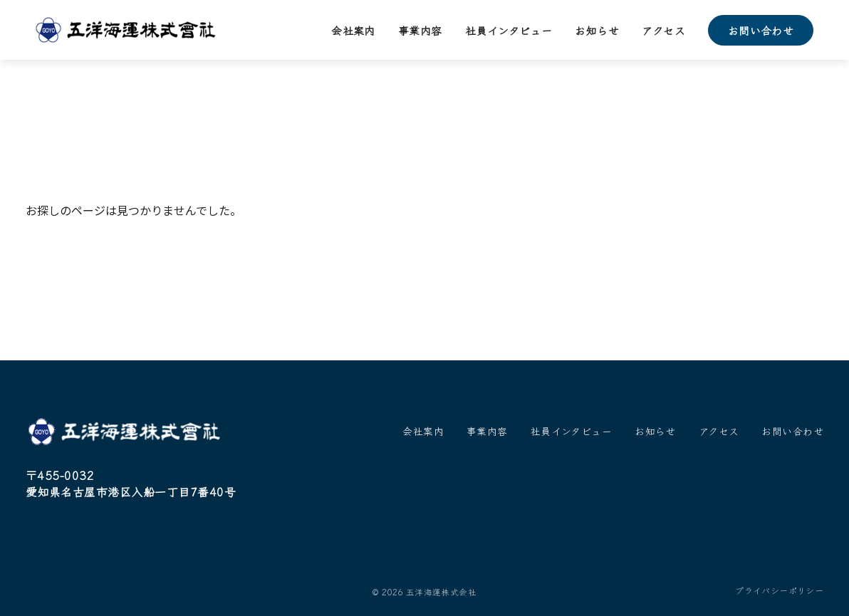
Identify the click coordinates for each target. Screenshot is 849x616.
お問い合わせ (761, 30)
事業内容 (420, 30)
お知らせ (597, 30)
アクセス (663, 30)
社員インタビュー (509, 30)
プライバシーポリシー (779, 590)
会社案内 (353, 30)
